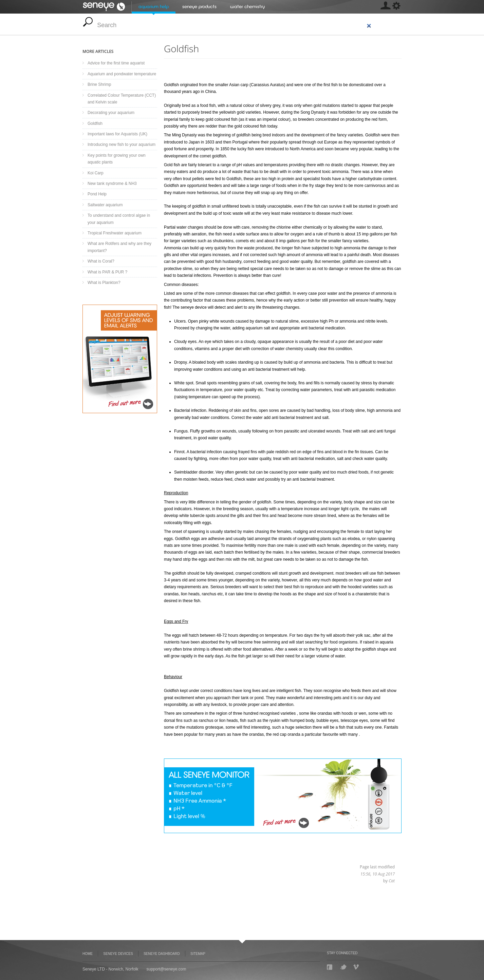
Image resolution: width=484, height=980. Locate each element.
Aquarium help (154, 6)
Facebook (330, 967)
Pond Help (97, 194)
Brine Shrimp (99, 84)
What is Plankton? (104, 283)
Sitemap (198, 954)
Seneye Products (199, 6)
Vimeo (357, 967)
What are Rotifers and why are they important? (119, 247)
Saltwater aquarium (105, 205)
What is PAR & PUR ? (107, 272)
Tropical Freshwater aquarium (115, 233)
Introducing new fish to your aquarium (122, 145)
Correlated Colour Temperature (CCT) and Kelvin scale (122, 99)
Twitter (343, 967)
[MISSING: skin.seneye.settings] (385, 7)
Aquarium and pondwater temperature (122, 74)
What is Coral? (101, 261)
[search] (235, 25)
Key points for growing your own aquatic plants (117, 159)
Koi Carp (96, 173)
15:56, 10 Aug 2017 (378, 874)
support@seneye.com (166, 969)
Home (88, 954)
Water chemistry (247, 6)
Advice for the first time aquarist (116, 63)
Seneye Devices (118, 954)
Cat (392, 881)
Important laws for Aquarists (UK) (117, 134)
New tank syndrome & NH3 (112, 184)
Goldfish (95, 123)
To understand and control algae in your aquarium (119, 219)
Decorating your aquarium (111, 113)
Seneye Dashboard (120, 359)
